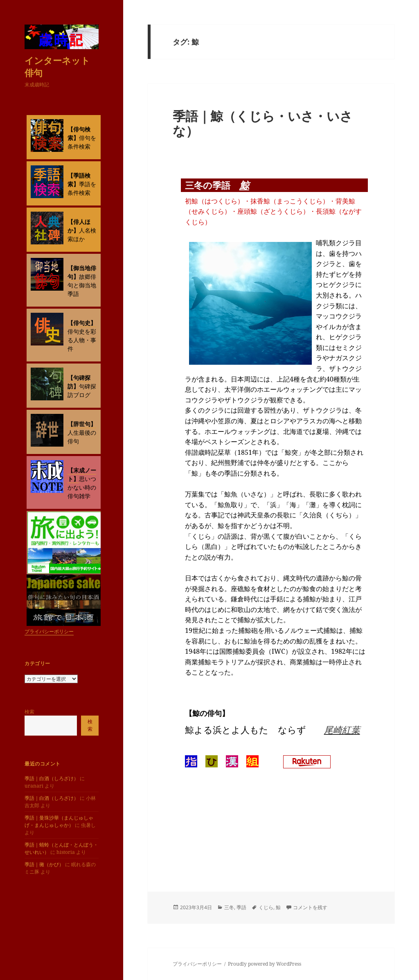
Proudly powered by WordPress (265, 964)
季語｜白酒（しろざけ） (52, 778)
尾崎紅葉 (342, 729)
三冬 (229, 907)
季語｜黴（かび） (44, 864)
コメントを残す (310, 907)
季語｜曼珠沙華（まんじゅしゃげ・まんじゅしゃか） (59, 821)
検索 (29, 712)
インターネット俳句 (57, 66)
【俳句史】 (82, 323)
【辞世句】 (82, 424)
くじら (266, 907)
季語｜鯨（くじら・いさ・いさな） (263, 123)
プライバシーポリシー (49, 631)
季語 (241, 907)
